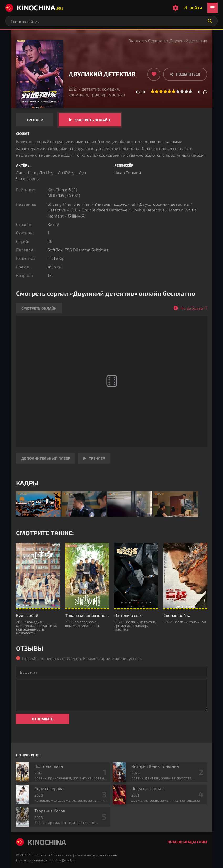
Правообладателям (187, 842)
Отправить (43, 719)
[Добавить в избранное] (154, 74)
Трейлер (35, 120)
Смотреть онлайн (92, 120)
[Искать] (210, 21)
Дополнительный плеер (46, 458)
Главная (136, 41)
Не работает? (194, 308)
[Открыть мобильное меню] (212, 8)
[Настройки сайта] (175, 8)
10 (190, 91)
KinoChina (34, 8)
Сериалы (157, 41)
